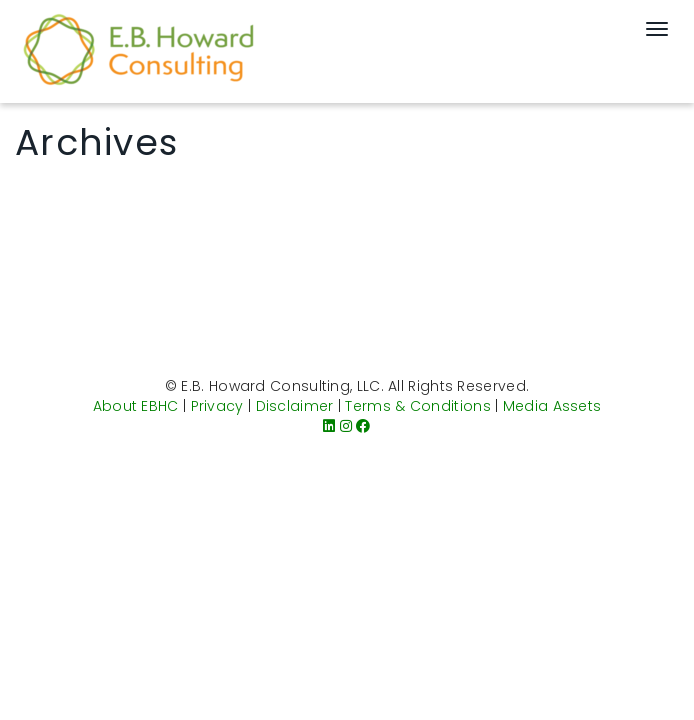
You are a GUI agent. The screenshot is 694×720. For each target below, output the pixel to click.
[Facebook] (363, 426)
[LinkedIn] (329, 426)
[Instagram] (346, 426)
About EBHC (136, 406)
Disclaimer (295, 406)
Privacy (217, 406)
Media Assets (552, 406)
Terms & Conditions (417, 406)
